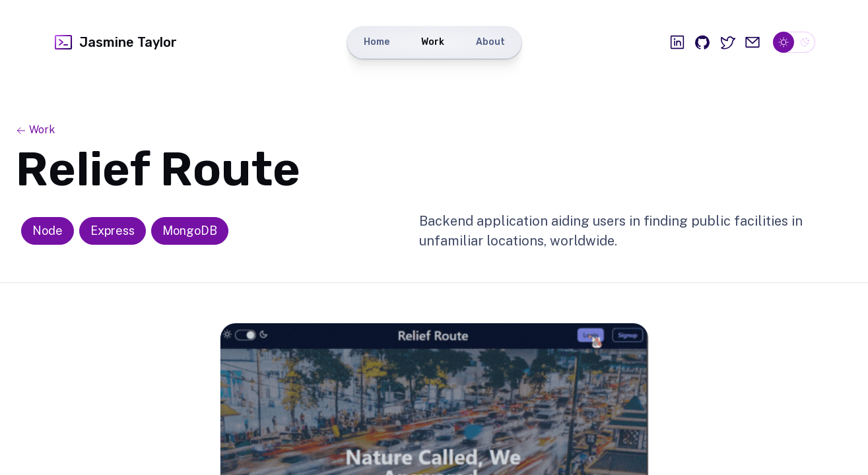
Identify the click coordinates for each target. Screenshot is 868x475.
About (490, 42)
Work (433, 42)
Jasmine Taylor (115, 42)
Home (377, 42)
